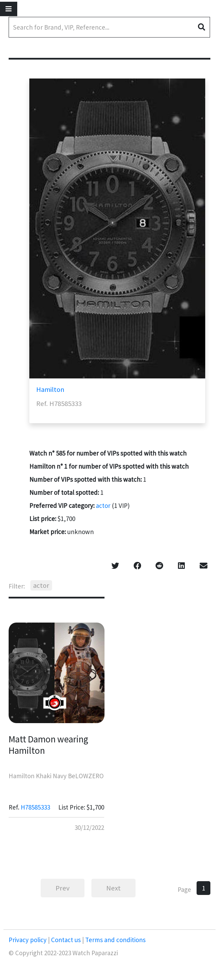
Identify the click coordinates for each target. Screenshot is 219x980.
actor (103, 505)
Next (113, 888)
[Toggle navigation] (9, 9)
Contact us (66, 940)
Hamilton (50, 389)
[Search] (109, 27)
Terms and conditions (115, 940)
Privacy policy (28, 940)
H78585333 (35, 807)
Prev (63, 888)
